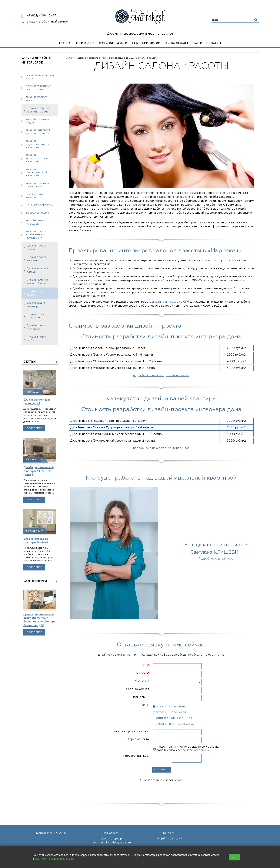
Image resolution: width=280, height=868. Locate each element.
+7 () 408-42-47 (170, 839)
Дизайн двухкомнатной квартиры (37, 159)
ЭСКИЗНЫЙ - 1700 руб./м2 (171, 712)
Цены (135, 43)
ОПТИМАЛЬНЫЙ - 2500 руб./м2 (174, 718)
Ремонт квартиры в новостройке (39, 88)
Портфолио (151, 43)
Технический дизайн (35, 196)
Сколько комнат (138, 689)
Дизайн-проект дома (42, 99)
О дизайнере (86, 43)
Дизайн (144, 705)
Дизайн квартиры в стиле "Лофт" (39, 185)
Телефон (142, 673)
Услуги (122, 43)
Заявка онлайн (176, 43)
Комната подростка (40, 205)
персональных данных (193, 750)
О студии (106, 43)
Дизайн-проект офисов (36, 248)
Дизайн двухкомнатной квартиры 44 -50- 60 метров (38, 471)
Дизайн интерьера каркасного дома (38, 110)
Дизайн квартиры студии (38, 121)
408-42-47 (41, 16)
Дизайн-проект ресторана (36, 327)
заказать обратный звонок (48, 22)
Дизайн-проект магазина (36, 259)
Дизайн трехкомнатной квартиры (37, 173)
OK (234, 857)
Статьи (197, 43)
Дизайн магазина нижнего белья (37, 282)
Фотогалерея (35, 581)
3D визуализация (37, 213)
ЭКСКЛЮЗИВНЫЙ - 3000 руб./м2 (175, 724)
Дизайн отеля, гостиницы (36, 316)
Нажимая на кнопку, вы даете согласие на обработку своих (186, 748)
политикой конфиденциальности (55, 859)
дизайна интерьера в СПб (170, 302)
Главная (66, 43)
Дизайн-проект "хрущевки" (36, 222)
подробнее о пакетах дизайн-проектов (161, 375)
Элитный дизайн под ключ (40, 77)
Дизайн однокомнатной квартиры (37, 145)
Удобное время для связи (131, 731)
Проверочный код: (136, 756)
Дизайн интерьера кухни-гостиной (38, 132)
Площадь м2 (140, 697)
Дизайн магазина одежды (37, 270)
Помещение (141, 681)
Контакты (213, 43)
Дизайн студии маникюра (36, 305)
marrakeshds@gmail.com (115, 842)
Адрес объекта (138, 739)
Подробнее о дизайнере (216, 559)
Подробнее (34, 428)
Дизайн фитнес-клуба (37, 339)
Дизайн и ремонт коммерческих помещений (42, 235)
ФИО (145, 665)
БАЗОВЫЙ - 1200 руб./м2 (171, 707)
